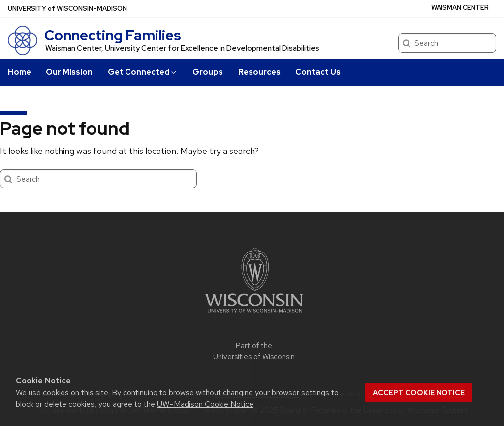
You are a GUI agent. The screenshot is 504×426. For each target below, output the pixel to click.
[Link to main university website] (254, 315)
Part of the (254, 351)
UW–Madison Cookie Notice (205, 404)
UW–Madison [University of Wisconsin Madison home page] (67, 9)
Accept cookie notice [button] (419, 393)
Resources (259, 72)
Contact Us (318, 72)
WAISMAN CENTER (460, 8)
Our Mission (69, 72)
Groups (208, 72)
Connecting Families (113, 35)
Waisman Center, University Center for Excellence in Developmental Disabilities (182, 48)
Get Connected (143, 72)
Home (19, 72)
